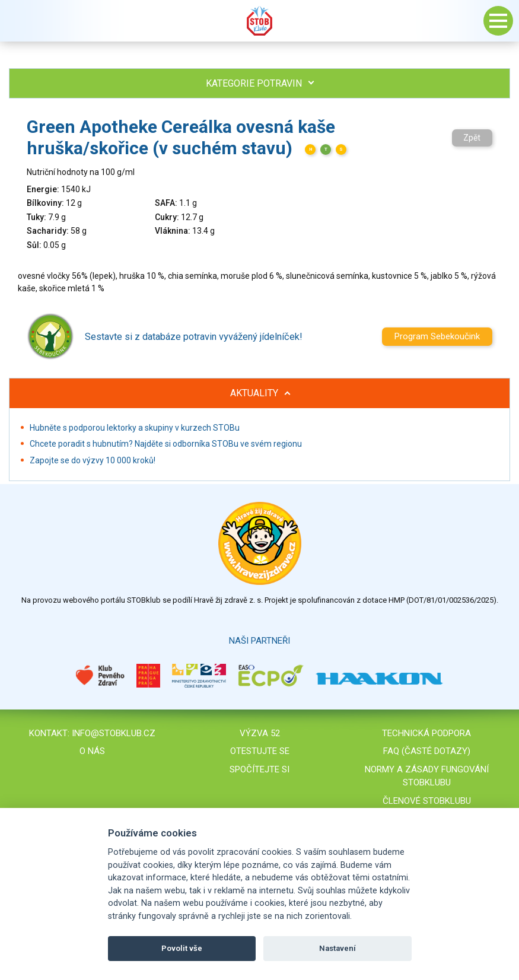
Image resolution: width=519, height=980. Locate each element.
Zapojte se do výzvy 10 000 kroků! (93, 460)
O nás (92, 751)
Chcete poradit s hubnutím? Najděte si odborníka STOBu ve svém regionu (166, 444)
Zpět (472, 138)
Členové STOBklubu (427, 801)
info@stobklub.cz (114, 733)
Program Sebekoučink (437, 336)
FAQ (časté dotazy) (427, 751)
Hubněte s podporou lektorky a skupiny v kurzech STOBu (135, 428)
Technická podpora (426, 733)
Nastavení (337, 948)
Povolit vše (182, 948)
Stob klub (260, 21)
